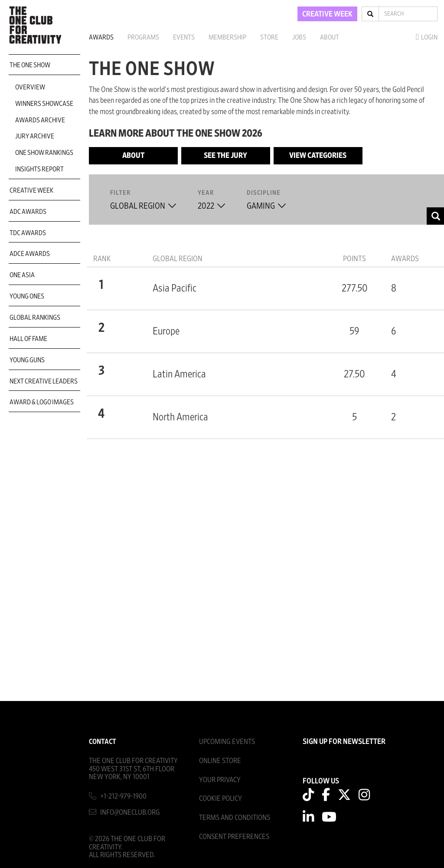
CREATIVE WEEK (327, 14)
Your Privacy (220, 780)
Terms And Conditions (235, 817)
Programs (143, 37)
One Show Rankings (44, 153)
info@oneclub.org (130, 812)
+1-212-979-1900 (123, 796)
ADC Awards (28, 212)
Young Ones (27, 296)
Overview (30, 87)
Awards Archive (40, 120)
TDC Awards (28, 233)
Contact (103, 742)
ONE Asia (22, 275)
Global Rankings (35, 318)
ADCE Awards (30, 254)
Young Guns (27, 360)
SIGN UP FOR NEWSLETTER (344, 742)
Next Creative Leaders (44, 381)
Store (269, 37)
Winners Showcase (44, 104)
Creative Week (31, 190)
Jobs (299, 37)
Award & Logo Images (42, 402)
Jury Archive (35, 136)
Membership (227, 37)
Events (184, 37)
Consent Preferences (234, 837)
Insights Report (39, 169)
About (330, 37)
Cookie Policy (220, 798)
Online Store (220, 761)
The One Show (30, 65)
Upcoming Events (227, 742)
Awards (101, 37)
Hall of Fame (28, 339)
